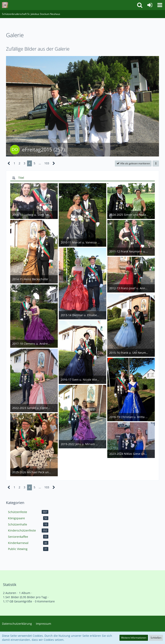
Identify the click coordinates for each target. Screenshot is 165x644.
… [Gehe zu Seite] (40, 163)
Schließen (156, 638)
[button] (160, 5)
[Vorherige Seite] (9, 163)
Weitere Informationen (134, 638)
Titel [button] (21, 178)
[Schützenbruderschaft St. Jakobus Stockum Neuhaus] (5, 5)
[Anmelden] (150, 5)
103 (47, 163)
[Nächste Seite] (54, 163)
